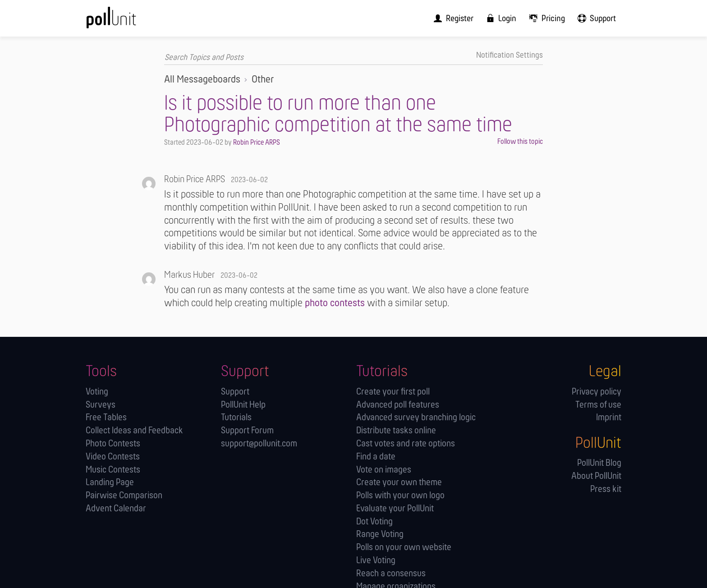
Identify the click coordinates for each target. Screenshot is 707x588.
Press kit (606, 489)
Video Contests (113, 457)
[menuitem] (462, 18)
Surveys (101, 405)
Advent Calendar (116, 508)
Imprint (609, 417)
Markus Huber (189, 275)
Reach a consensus (391, 573)
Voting (97, 392)
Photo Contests (113, 443)
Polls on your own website (404, 547)
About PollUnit (596, 476)
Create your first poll (393, 392)
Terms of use (598, 405)
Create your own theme (399, 482)
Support (235, 392)
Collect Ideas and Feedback (134, 430)
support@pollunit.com (259, 443)
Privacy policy (597, 392)
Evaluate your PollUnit (395, 508)
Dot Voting (374, 521)
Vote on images (384, 470)
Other (263, 79)
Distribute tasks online (396, 430)
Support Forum (247, 430)
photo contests (335, 303)
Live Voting (376, 560)
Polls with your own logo (400, 495)
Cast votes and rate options (406, 443)
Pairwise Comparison (124, 495)
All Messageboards (202, 79)
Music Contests (113, 470)
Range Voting (380, 534)
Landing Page (110, 482)
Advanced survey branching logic (416, 417)
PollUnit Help (243, 405)
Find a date (376, 457)
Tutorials (236, 417)
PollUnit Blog (599, 463)
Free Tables (106, 417)
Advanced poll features (398, 405)
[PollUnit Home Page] (126, 21)
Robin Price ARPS (257, 142)
